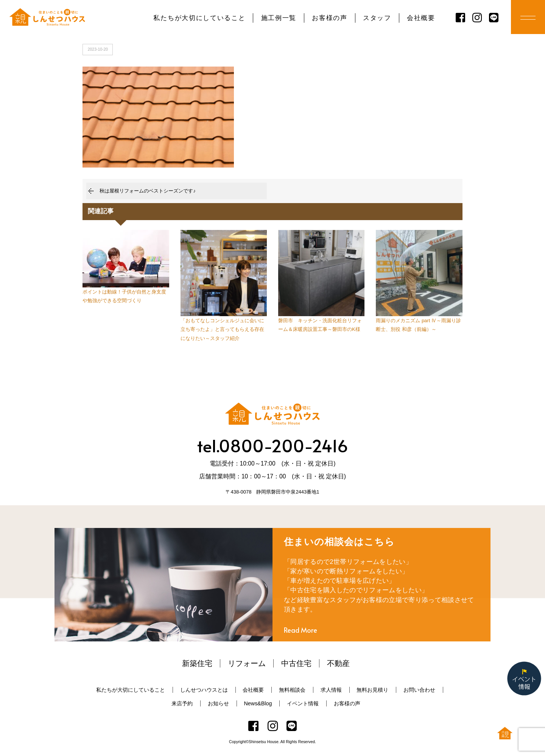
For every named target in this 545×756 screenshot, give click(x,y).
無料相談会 (292, 690)
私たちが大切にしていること (199, 18)
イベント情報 (303, 703)
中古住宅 (296, 663)
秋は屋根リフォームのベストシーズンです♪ (148, 191)
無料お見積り (372, 690)
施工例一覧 (279, 18)
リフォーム (247, 663)
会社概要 (421, 18)
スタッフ (377, 18)
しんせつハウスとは (204, 690)
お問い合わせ (419, 690)
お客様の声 (329, 18)
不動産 (338, 663)
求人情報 (331, 690)
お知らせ (218, 703)
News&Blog (258, 703)
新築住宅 (197, 663)
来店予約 (182, 703)
